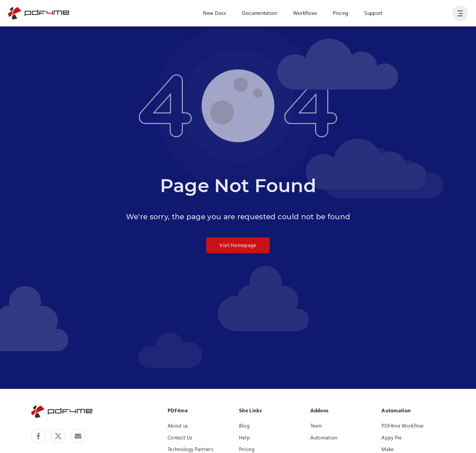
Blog (244, 426)
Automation (324, 437)
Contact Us (180, 437)
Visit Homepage (238, 245)
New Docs (214, 13)
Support (373, 13)
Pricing (341, 13)
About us (178, 426)
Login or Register (425, 13)
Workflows (305, 13)
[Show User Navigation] (460, 13)
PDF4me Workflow (403, 426)
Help (244, 437)
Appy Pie (392, 437)
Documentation (260, 13)
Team (316, 426)
